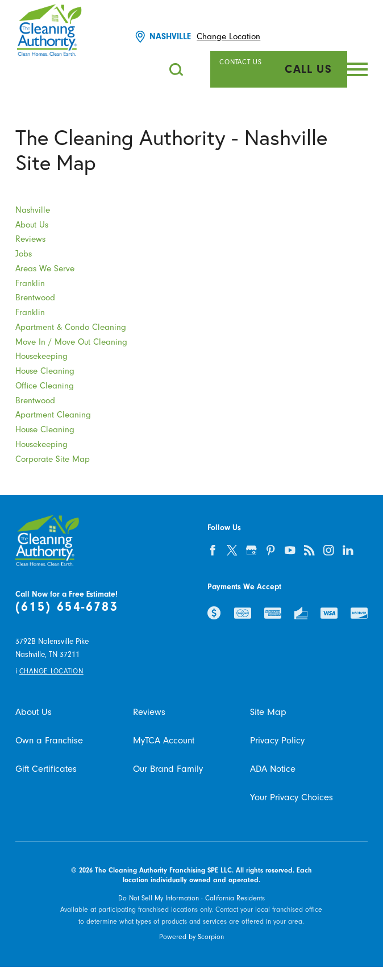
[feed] (309, 550)
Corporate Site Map (53, 459)
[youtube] (290, 550)
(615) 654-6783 (67, 607)
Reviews (30, 239)
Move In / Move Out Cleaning (71, 342)
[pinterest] (270, 550)
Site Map (268, 712)
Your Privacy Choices (292, 797)
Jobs (24, 254)
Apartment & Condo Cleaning (71, 327)
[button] (357, 69)
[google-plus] (251, 550)
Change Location (228, 37)
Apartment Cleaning (53, 415)
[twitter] (232, 550)
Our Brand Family (168, 769)
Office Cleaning (45, 386)
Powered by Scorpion (191, 937)
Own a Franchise (49, 741)
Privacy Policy (277, 741)
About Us (32, 225)
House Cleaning (45, 371)
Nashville (33, 210)
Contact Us (240, 62)
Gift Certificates (46, 769)
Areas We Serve (45, 269)
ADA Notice (273, 769)
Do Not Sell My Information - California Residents (191, 898)
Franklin (30, 284)
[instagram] (328, 550)
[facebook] (213, 550)
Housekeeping (41, 356)
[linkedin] (348, 550)
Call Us (308, 69)
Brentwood (35, 298)
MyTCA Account (164, 741)
